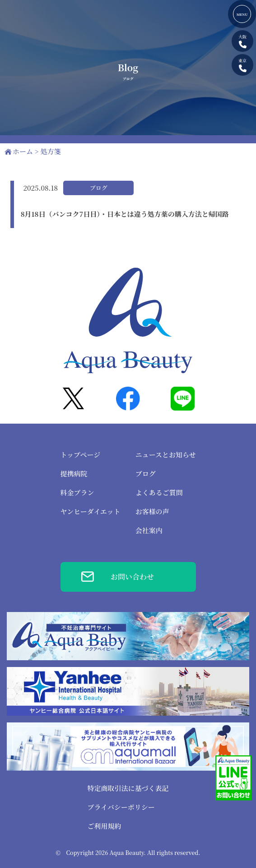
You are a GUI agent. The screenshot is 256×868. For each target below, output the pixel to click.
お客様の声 (152, 511)
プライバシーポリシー (121, 807)
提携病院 (74, 473)
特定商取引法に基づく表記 (128, 788)
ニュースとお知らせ (166, 455)
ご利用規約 (104, 826)
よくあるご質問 (159, 492)
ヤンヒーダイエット (91, 511)
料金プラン (77, 492)
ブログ (146, 473)
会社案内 (149, 530)
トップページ (81, 455)
